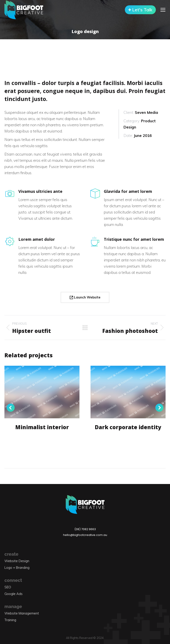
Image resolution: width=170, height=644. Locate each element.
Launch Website (85, 297)
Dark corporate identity (128, 427)
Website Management (22, 613)
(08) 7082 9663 (85, 529)
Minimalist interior (42, 427)
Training (10, 620)
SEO (8, 587)
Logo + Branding (17, 568)
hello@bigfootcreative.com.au (85, 535)
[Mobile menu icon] (163, 10)
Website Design (17, 561)
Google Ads (14, 594)
